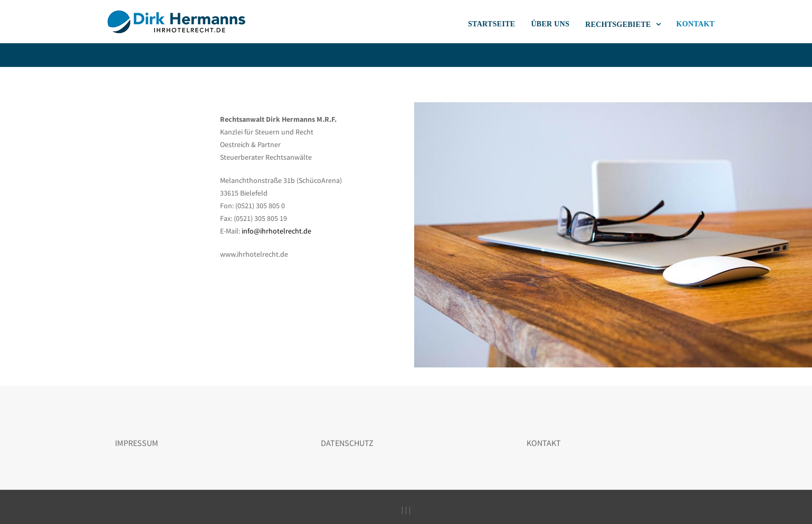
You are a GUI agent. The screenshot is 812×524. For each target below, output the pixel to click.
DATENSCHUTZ (347, 443)
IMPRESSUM (137, 443)
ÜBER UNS (550, 24)
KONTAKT (696, 24)
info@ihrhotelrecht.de (276, 231)
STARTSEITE (491, 24)
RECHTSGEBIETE (619, 25)
